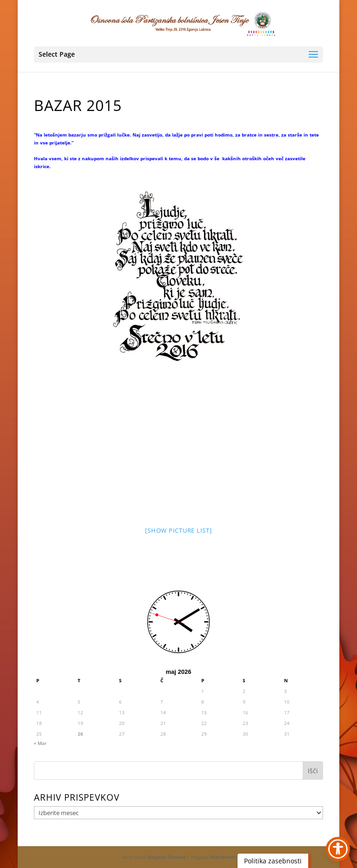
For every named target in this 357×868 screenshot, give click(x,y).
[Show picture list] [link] (178, 530)
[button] (178, 55)
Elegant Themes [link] (167, 857)
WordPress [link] (223, 857)
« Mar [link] (40, 743)
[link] (179, 23)
